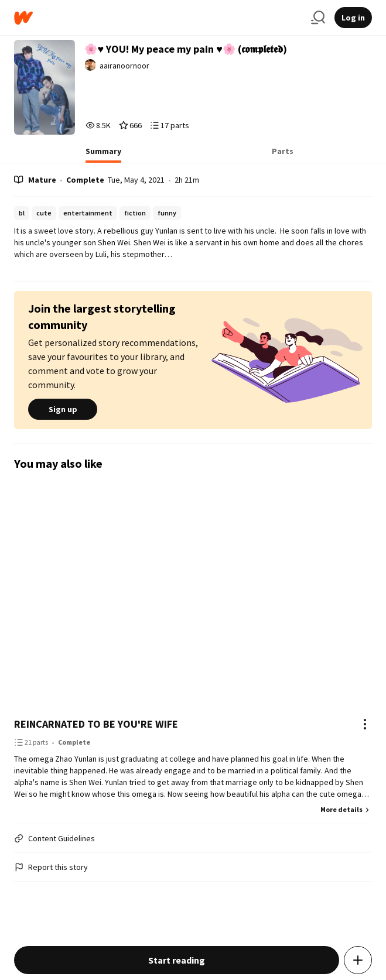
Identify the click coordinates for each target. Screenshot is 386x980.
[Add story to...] (358, 960)
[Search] (318, 18)
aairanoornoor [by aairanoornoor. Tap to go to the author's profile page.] (124, 66)
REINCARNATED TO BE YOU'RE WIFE (96, 724)
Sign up (63, 409)
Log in (353, 18)
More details (346, 809)
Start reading (177, 960)
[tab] (103, 155)
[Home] (158, 18)
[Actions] (365, 724)
